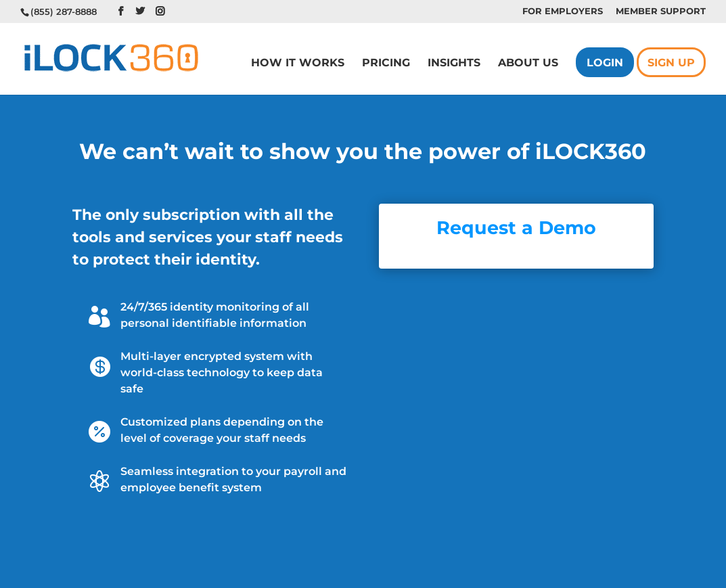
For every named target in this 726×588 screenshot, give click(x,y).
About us (528, 64)
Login (605, 64)
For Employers (563, 12)
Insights (454, 64)
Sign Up (671, 64)
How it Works (298, 64)
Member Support (661, 12)
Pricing (386, 64)
